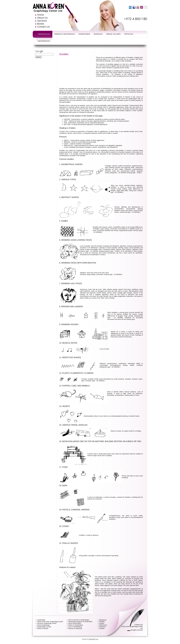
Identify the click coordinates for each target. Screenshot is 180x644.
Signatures (84, 34)
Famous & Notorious (65, 34)
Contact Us (43, 27)
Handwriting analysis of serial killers (80, 622)
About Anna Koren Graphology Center (50, 622)
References (44, 41)
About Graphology (43, 625)
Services (42, 21)
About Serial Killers (75, 623)
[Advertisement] (46, 94)
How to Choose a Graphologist (79, 620)
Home (41, 15)
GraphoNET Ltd (93, 639)
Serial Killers (113, 34)
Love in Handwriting (75, 627)
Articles (129, 34)
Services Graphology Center (47, 623)
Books (41, 24)
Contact (102, 628)
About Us (42, 18)
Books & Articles (43, 628)
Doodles (98, 34)
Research (102, 627)
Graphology (44, 34)
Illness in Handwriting (75, 625)
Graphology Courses (44, 627)
